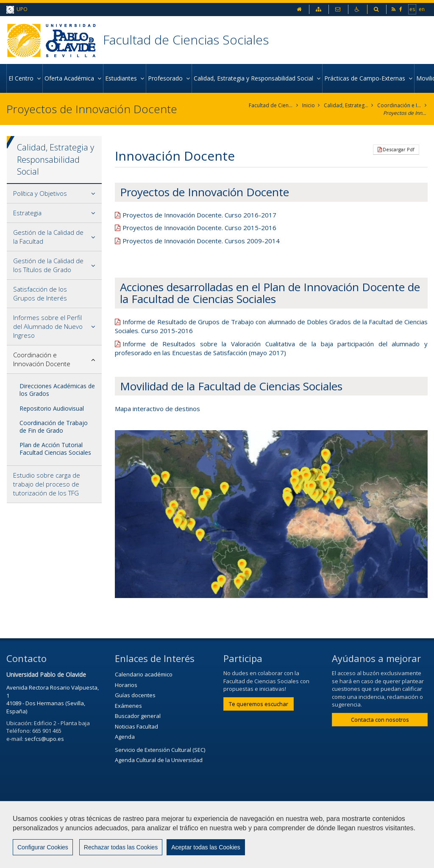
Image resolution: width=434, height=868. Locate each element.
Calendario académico (144, 674)
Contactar (202, 816)
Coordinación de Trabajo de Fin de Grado (54, 427)
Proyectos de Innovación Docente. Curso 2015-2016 (199, 228)
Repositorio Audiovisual (52, 408)
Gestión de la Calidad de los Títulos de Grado (48, 265)
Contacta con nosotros (380, 720)
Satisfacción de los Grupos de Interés (40, 294)
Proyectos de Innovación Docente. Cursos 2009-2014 (201, 241)
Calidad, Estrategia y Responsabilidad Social (346, 105)
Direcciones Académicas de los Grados (57, 390)
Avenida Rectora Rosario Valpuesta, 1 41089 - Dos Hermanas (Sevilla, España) (53, 699)
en (422, 9)
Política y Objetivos (40, 193)
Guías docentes (135, 695)
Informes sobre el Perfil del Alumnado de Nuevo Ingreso (48, 326)
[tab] (54, 194)
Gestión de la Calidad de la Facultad (48, 237)
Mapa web (24, 837)
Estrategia (27, 213)
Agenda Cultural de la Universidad (159, 760)
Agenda (125, 737)
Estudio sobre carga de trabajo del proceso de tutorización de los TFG (47, 484)
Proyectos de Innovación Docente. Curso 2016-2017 (199, 215)
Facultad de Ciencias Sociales (186, 40)
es (412, 9)
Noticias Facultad (136, 726)
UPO (17, 10)
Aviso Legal (248, 816)
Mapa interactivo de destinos (157, 409)
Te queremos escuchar (259, 704)
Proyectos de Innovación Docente (405, 113)
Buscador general (138, 716)
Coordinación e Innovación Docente (399, 105)
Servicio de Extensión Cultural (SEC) (160, 750)
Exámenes (128, 706)
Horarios (126, 685)
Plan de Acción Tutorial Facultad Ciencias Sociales (55, 449)
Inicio (309, 105)
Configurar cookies (41, 857)
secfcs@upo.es (44, 739)
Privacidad (294, 816)
